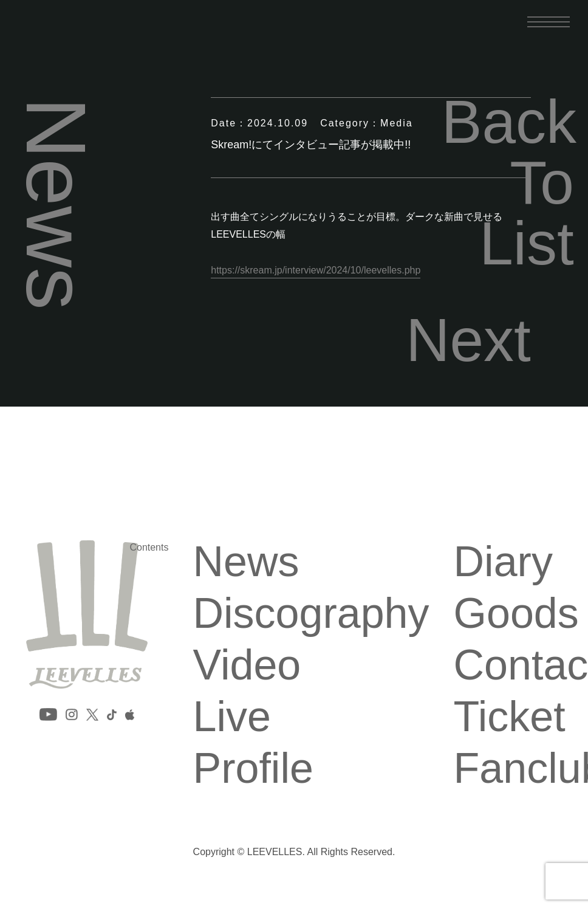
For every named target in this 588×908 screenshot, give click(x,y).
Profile (253, 768)
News (246, 562)
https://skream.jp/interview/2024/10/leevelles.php (316, 270)
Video (247, 665)
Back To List (508, 182)
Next (468, 340)
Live (231, 717)
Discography (311, 613)
